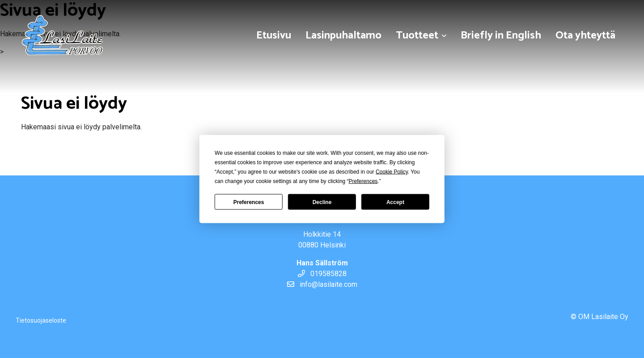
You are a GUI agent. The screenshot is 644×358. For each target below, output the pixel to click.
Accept (395, 202)
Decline (322, 202)
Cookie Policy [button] (392, 172)
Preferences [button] (363, 181)
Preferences (249, 202)
